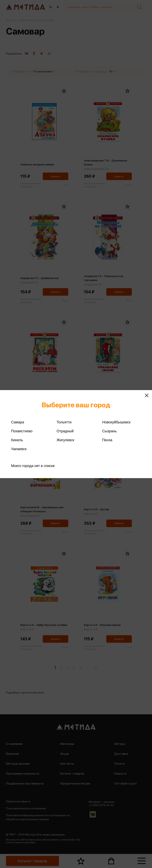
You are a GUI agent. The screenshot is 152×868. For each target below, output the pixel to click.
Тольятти (64, 422)
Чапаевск (19, 449)
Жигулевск (65, 440)
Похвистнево (22, 431)
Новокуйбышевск (116, 422)
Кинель (17, 440)
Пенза (107, 440)
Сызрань (109, 431)
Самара (18, 422)
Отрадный (65, 431)
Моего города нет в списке (33, 466)
